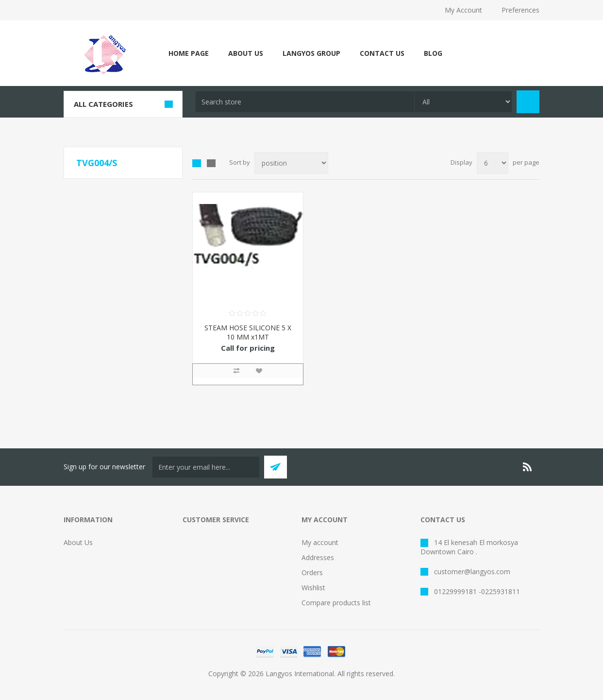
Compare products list (336, 603)
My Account (463, 10)
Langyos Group (311, 53)
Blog (433, 53)
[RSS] (528, 467)
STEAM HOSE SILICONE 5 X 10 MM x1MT (248, 332)
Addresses (318, 557)
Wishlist (313, 588)
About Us (246, 53)
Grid (197, 163)
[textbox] (305, 102)
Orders (312, 572)
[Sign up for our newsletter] (206, 467)
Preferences (520, 10)
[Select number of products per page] (493, 163)
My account (320, 542)
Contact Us (382, 53)
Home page (189, 53)
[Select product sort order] (291, 163)
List (211, 163)
